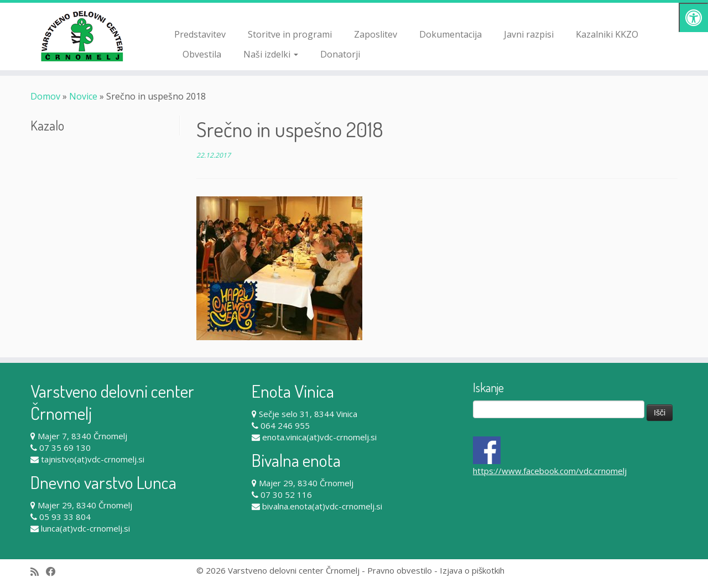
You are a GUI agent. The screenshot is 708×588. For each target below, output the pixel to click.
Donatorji (340, 54)
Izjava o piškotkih (472, 570)
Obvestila (202, 54)
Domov (45, 96)
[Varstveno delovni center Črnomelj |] (82, 36)
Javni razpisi (529, 34)
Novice (83, 96)
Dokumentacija (451, 34)
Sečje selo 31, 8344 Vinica (308, 414)
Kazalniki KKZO (607, 34)
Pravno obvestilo (400, 570)
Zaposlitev (376, 34)
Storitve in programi (290, 34)
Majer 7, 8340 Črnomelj (82, 436)
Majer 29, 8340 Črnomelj (85, 505)
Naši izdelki (271, 54)
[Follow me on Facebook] (54, 572)
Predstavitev (200, 34)
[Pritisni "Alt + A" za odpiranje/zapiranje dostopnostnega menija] (693, 17)
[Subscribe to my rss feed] (38, 572)
